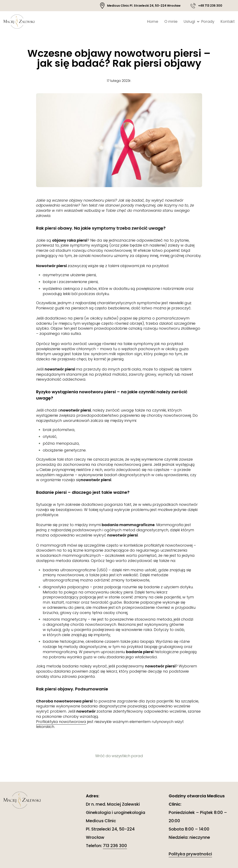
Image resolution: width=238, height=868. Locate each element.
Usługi (189, 21)
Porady (208, 21)
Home (153, 21)
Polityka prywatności (190, 854)
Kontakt (228, 21)
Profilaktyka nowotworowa (61, 722)
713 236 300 (115, 846)
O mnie (171, 21)
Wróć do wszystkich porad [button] (119, 756)
